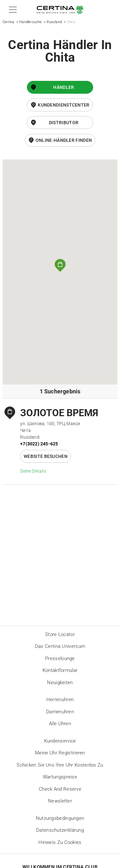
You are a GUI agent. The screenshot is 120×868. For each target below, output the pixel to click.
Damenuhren (60, 712)
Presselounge (60, 658)
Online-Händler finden (64, 140)
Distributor (64, 123)
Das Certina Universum (60, 646)
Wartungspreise (60, 777)
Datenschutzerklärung (60, 830)
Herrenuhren (60, 700)
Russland (54, 22)
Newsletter (60, 801)
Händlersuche (30, 22)
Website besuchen (46, 456)
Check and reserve (60, 789)
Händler (64, 87)
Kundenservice (60, 741)
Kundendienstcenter (64, 105)
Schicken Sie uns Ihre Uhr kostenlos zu (60, 765)
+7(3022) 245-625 (39, 444)
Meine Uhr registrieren (60, 753)
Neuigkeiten (60, 683)
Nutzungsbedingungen (60, 818)
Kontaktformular (60, 670)
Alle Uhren (60, 724)
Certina (8, 22)
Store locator (60, 634)
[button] (12, 10)
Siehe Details (33, 471)
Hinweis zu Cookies (60, 842)
